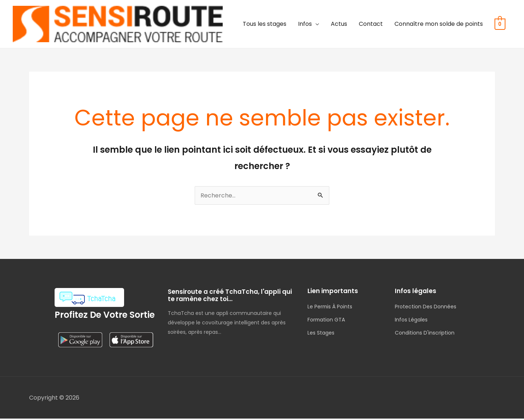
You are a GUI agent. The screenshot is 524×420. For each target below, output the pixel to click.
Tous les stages (265, 25)
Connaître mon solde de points (439, 25)
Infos (305, 25)
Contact (371, 25)
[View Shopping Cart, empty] (500, 25)
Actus (339, 25)
